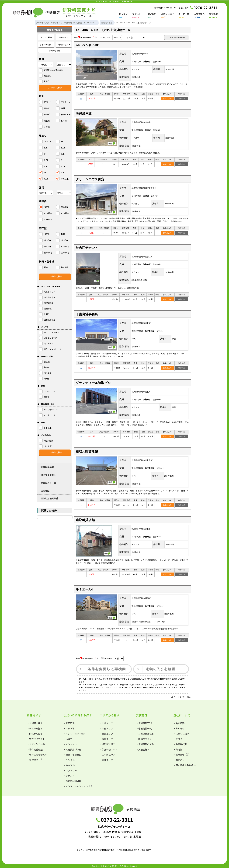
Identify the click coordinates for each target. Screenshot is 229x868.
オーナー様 (184, 16)
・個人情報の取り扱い (184, 765)
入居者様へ (199, 16)
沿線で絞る (64, 37)
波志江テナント (87, 248)
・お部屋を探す (35, 723)
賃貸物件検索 (47, 467)
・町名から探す (35, 734)
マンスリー (138, 16)
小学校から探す (46, 44)
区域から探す (55, 51)
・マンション (70, 744)
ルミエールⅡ (84, 589)
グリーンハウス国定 (90, 179)
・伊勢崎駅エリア (109, 749)
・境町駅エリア (108, 744)
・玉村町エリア (108, 755)
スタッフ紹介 (167, 16)
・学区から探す (35, 728)
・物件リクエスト (36, 739)
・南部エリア (106, 739)
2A (81, 640)
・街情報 (178, 749)
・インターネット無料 (75, 734)
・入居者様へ (143, 749)
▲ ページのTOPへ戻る (181, 697)
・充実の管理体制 (145, 734)
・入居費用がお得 (72, 749)
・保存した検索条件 (37, 755)
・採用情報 (181, 755)
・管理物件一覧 (144, 728)
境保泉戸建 (84, 113)
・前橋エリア (106, 760)
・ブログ (178, 739)
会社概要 (213, 16)
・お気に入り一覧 (36, 744)
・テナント (69, 776)
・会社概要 (179, 723)
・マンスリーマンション (78, 786)
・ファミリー (70, 770)
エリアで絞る (46, 37)
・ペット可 (69, 728)
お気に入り (167, 98)
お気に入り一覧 (48, 483)
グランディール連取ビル (93, 383)
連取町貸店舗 (85, 520)
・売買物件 (35, 760)
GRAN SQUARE (87, 45)
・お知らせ (179, 728)
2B (81, 98)
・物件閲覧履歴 (35, 749)
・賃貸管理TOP (144, 723)
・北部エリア (106, 723)
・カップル (69, 765)
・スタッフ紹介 (181, 734)
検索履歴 (45, 491)
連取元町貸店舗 (87, 451)
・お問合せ (179, 760)
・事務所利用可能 (72, 781)
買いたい (152, 16)
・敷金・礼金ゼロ (72, 755)
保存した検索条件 (49, 498)
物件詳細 (182, 98)
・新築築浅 (69, 723)
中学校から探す (64, 44)
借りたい (123, 16)
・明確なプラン (144, 739)
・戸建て (68, 739)
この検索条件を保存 (176, 37)
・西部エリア (106, 728)
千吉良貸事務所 (87, 314)
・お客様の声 (180, 744)
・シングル (69, 760)
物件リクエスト (48, 475)
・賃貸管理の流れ (145, 744)
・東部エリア (106, 734)
